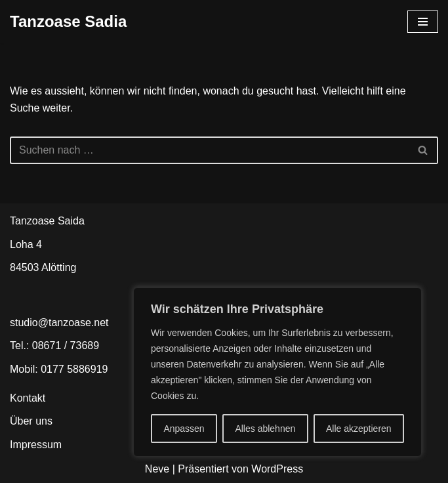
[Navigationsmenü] (423, 22)
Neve (157, 469)
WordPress (277, 469)
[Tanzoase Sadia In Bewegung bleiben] (68, 22)
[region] (277, 372)
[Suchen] (209, 150)
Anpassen (184, 429)
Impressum (36, 445)
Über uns (31, 421)
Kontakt (28, 398)
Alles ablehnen (265, 429)
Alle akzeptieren (359, 429)
